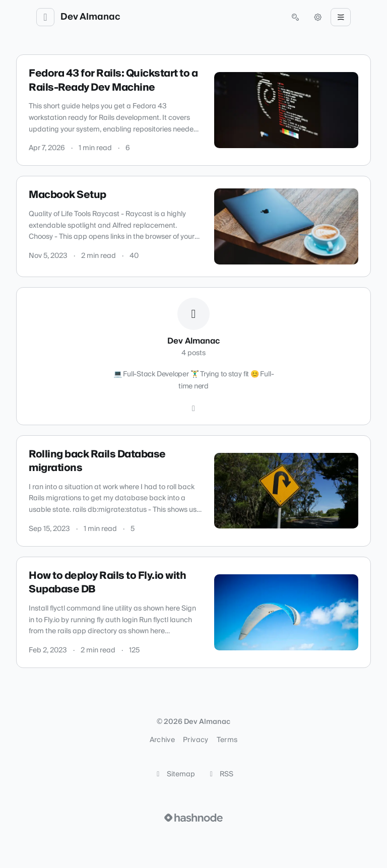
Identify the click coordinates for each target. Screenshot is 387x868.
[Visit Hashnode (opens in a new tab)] (193, 818)
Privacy (196, 740)
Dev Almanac (90, 17)
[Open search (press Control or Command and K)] (295, 17)
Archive (162, 740)
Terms (227, 740)
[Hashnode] (193, 409)
